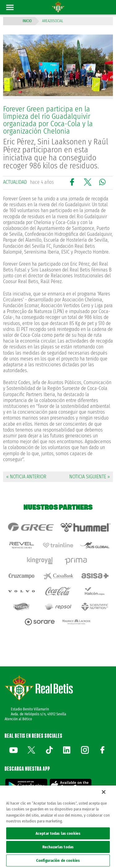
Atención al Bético (18, 719)
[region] (58, 827)
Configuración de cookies (58, 860)
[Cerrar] (104, 792)
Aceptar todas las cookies (58, 833)
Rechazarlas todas (58, 847)
